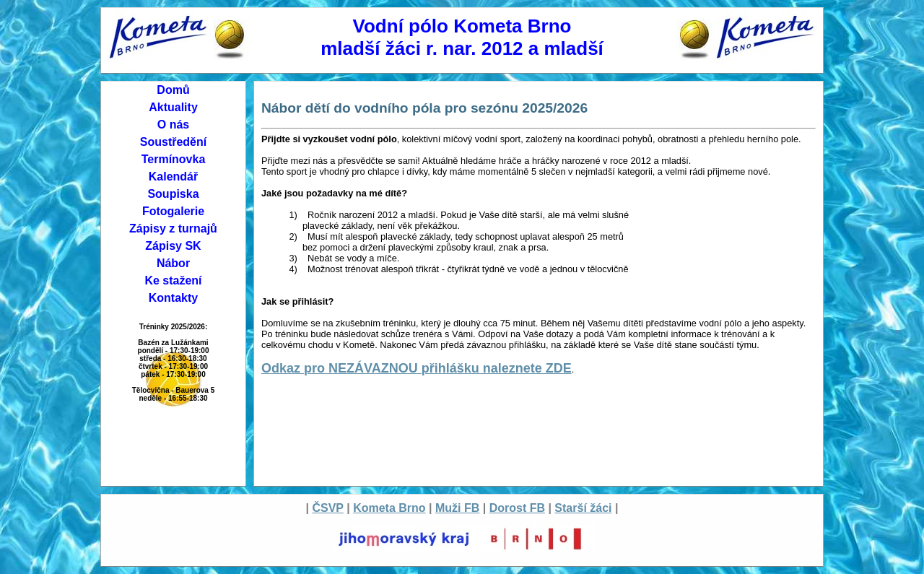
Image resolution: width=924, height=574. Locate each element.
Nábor (173, 263)
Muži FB (457, 508)
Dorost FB (517, 508)
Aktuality (173, 107)
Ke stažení (173, 281)
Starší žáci (583, 508)
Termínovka (174, 159)
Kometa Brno (389, 508)
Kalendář (173, 177)
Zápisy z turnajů (173, 229)
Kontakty (173, 298)
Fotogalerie (173, 211)
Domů (173, 90)
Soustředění (173, 142)
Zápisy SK (173, 246)
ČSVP (327, 508)
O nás (173, 125)
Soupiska (173, 194)
